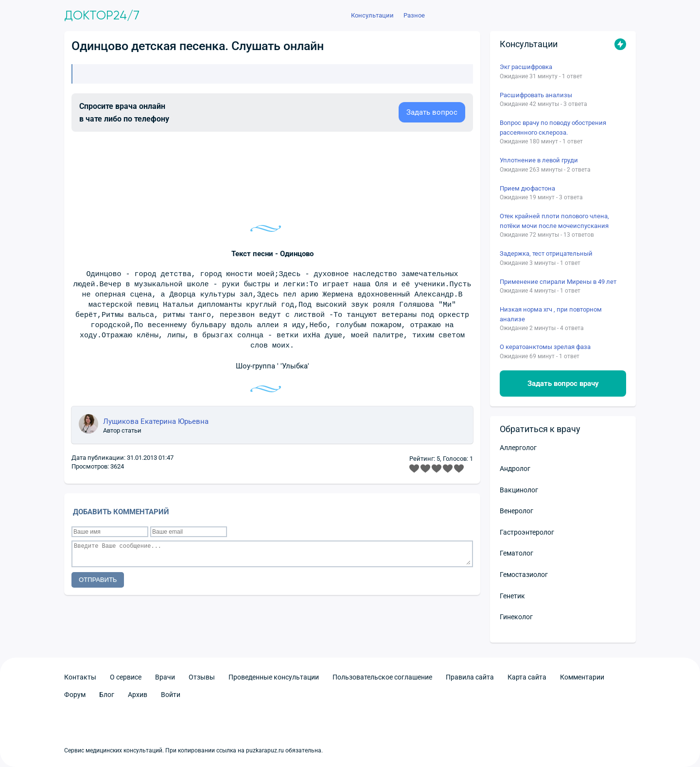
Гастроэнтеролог (527, 532)
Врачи (165, 677)
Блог (107, 695)
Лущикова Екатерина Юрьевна (156, 421)
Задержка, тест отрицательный (546, 253)
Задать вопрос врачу (563, 383)
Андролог (515, 469)
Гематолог (516, 553)
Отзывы (202, 677)
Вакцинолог (519, 490)
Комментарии (582, 677)
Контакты (80, 677)
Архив (138, 695)
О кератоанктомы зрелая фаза (545, 347)
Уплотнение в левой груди (539, 160)
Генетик (512, 596)
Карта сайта (527, 677)
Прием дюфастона (527, 188)
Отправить (98, 580)
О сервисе (126, 677)
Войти (171, 695)
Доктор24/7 (102, 16)
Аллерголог (518, 448)
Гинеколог (516, 617)
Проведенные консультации (274, 677)
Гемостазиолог (524, 575)
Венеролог (516, 511)
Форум (75, 695)
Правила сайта (470, 677)
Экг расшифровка (526, 67)
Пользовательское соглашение (382, 677)
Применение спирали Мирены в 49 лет (558, 282)
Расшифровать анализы (536, 95)
